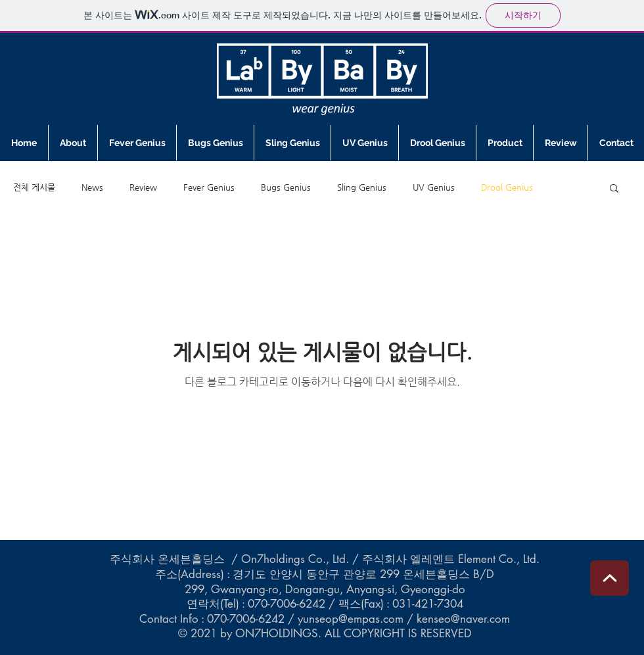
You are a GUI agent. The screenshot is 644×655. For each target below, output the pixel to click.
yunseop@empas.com (351, 619)
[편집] (609, 578)
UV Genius (434, 187)
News (92, 187)
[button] (614, 189)
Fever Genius (209, 187)
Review (143, 187)
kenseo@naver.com (463, 619)
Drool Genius (507, 187)
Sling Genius (362, 187)
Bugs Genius (286, 187)
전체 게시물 (34, 187)
